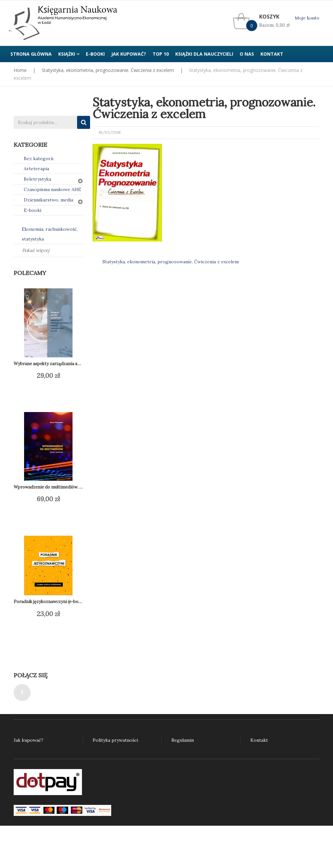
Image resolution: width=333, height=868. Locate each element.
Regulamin (183, 740)
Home (20, 70)
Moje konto (307, 18)
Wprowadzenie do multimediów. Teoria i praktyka (64, 487)
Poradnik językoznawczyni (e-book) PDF (54, 602)
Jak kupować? (28, 740)
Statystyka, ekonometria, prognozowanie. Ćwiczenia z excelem (108, 70)
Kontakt (259, 740)
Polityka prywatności (115, 740)
